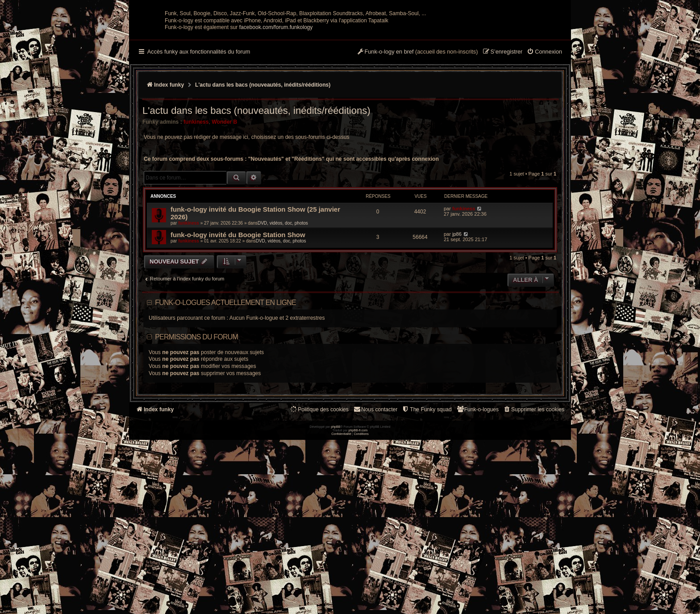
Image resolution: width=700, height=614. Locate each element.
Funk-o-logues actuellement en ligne (225, 390)
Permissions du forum (196, 424)
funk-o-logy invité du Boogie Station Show (238, 322)
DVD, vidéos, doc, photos (283, 311)
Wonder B (224, 209)
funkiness (196, 209)
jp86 (457, 322)
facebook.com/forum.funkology (276, 115)
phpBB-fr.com (358, 604)
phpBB (335, 601)
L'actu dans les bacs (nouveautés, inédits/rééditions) (256, 198)
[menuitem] (544, 140)
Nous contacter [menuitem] (375, 497)
